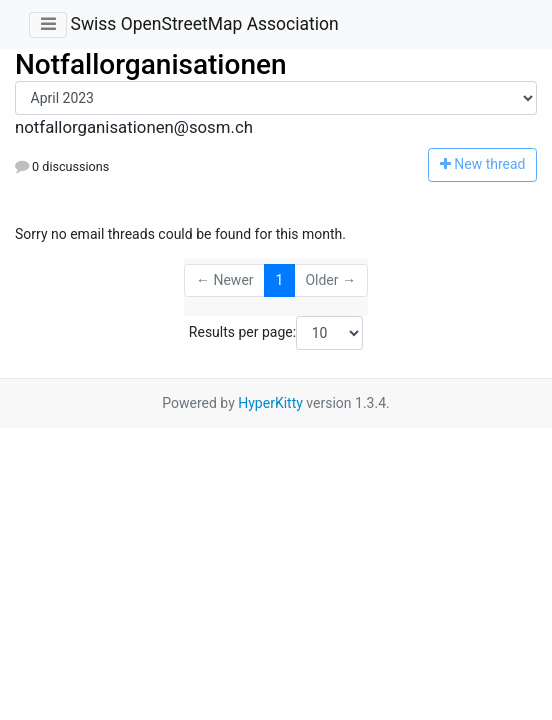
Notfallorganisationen (151, 64)
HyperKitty (270, 403)
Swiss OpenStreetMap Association (204, 24)
